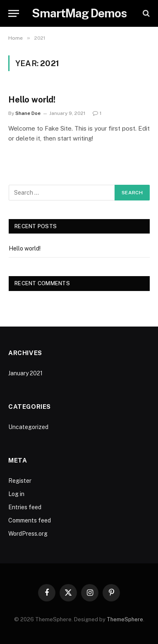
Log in (16, 494)
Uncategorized (28, 427)
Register (20, 481)
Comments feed (30, 520)
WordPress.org (28, 534)
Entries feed (25, 507)
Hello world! (32, 100)
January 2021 (25, 373)
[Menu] (14, 13)
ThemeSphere (125, 619)
